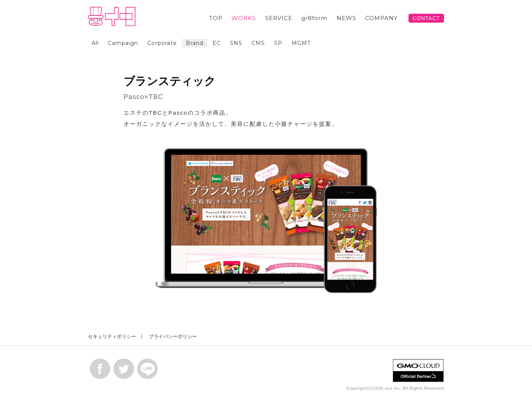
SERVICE (279, 18)
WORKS (244, 18)
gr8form (314, 18)
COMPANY (381, 18)
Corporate (162, 43)
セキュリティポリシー (112, 336)
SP (278, 43)
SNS (236, 43)
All (95, 43)
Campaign (123, 43)
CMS (258, 43)
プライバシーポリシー (173, 336)
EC (217, 43)
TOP (216, 18)
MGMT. (302, 43)
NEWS (346, 18)
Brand (195, 43)
